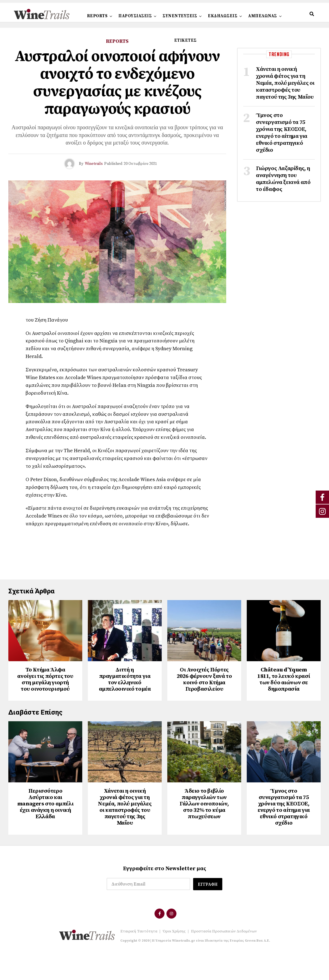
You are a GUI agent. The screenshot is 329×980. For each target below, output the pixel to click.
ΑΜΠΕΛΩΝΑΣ (263, 16)
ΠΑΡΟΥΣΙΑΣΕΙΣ (135, 16)
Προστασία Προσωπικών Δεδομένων (224, 957)
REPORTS (97, 16)
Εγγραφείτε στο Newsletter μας (165, 895)
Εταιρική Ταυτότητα (139, 957)
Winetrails (94, 164)
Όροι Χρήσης (174, 957)
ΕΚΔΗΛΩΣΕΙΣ (223, 16)
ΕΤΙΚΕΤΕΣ (185, 40)
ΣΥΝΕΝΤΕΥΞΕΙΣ (180, 16)
